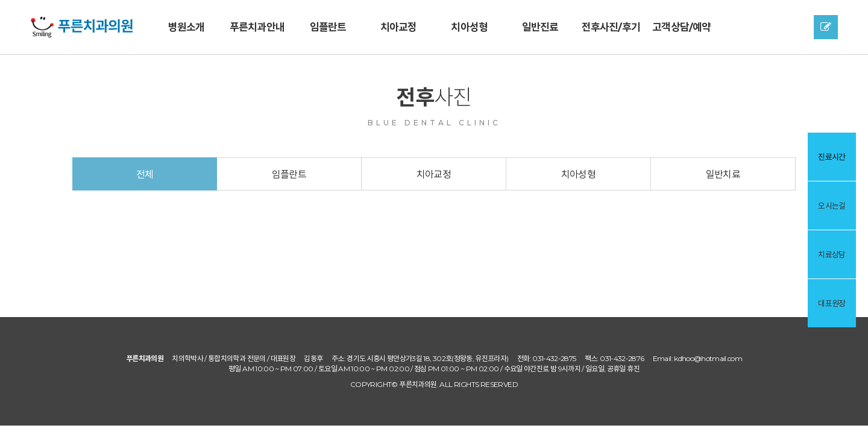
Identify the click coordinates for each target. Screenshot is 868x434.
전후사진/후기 (611, 27)
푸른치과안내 (257, 27)
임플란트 (328, 27)
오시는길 (832, 206)
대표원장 (832, 303)
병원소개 (187, 27)
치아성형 (469, 27)
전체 (145, 175)
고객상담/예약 (681, 27)
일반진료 (540, 27)
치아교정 (399, 27)
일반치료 (723, 175)
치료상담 (832, 254)
